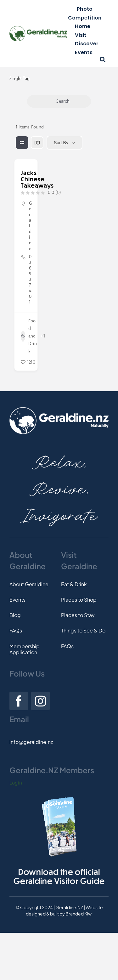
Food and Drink (29, 336)
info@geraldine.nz (31, 742)
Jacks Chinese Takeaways (37, 179)
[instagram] (40, 701)
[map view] (37, 143)
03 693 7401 (30, 280)
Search (59, 101)
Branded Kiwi (79, 914)
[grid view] (22, 143)
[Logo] (38, 28)
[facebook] (19, 701)
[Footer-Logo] (59, 409)
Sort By (61, 143)
